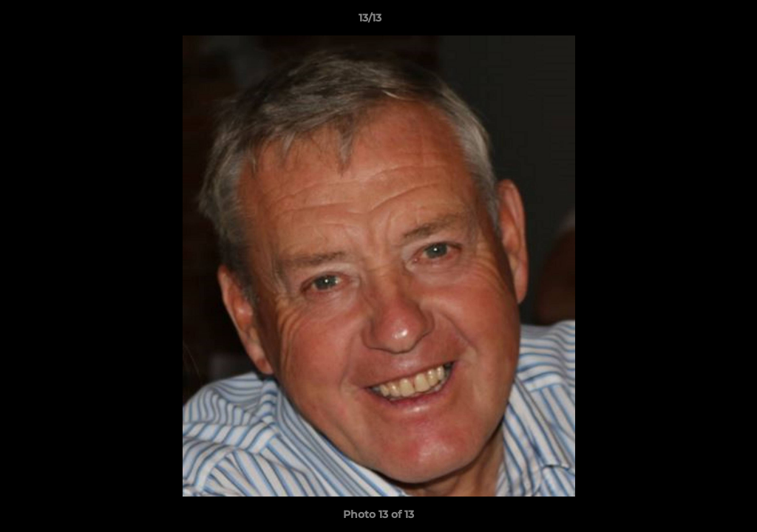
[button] (695, 21)
